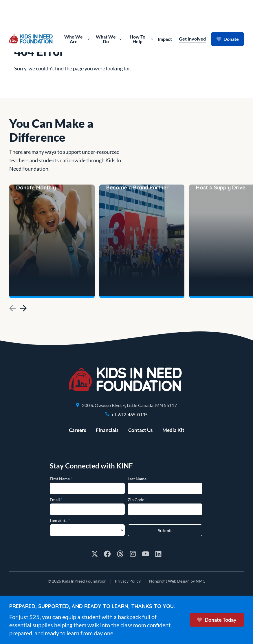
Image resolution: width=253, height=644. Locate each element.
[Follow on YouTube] (146, 554)
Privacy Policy (128, 581)
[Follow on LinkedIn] (158, 554)
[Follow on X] (95, 554)
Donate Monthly (36, 286)
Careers (77, 430)
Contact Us (140, 430)
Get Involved (192, 39)
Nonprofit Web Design (169, 581)
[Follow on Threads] (120, 554)
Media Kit (173, 430)
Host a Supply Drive (221, 286)
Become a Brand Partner (137, 286)
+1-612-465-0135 (129, 415)
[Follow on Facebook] (107, 554)
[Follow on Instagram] (133, 554)
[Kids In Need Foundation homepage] (31, 39)
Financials (107, 430)
